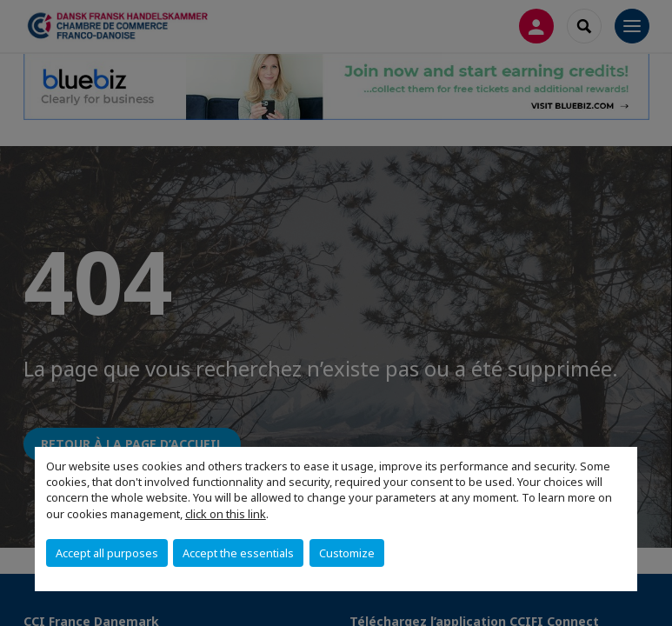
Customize (347, 553)
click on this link (226, 514)
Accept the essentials (238, 553)
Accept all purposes (107, 553)
